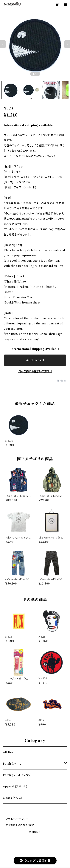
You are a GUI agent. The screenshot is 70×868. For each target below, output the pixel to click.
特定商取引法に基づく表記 (20, 825)
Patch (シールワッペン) (17, 775)
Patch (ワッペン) (13, 764)
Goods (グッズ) (13, 798)
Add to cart (35, 360)
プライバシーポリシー (17, 819)
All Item (9, 752)
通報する (62, 381)
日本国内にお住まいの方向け (35, 371)
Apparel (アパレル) (15, 786)
